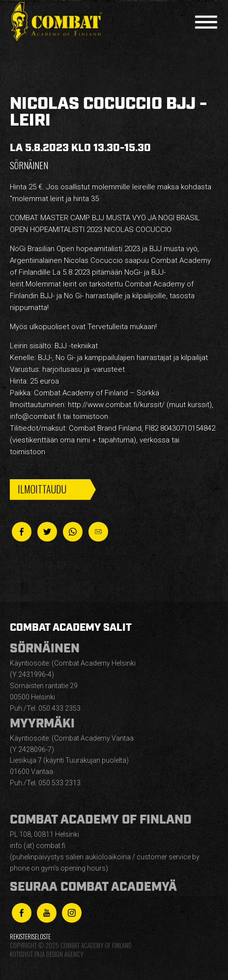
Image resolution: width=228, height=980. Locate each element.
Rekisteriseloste (30, 937)
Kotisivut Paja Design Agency (46, 954)
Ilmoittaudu (42, 489)
